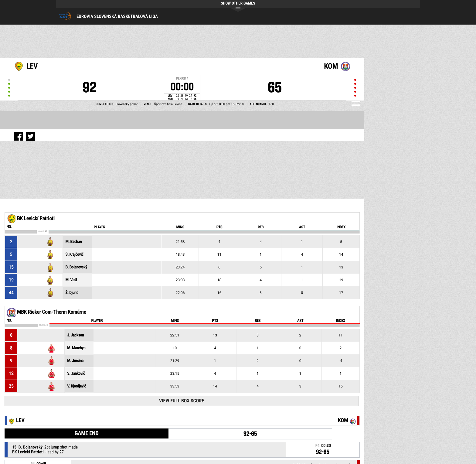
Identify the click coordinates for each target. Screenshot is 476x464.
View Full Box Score (182, 401)
